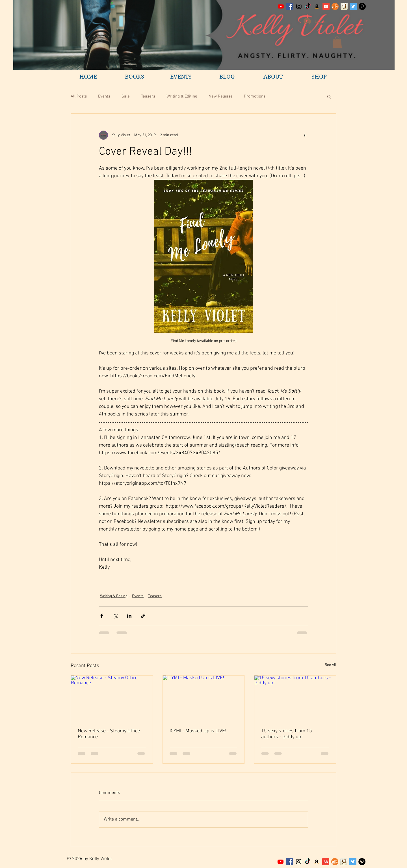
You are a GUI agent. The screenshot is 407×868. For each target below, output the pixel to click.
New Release (221, 96)
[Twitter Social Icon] (353, 6)
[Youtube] (281, 6)
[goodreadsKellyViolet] (344, 6)
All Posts (79, 96)
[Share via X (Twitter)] (115, 616)
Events (104, 96)
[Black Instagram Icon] (299, 6)
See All (331, 665)
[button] (337, 42)
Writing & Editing (182, 96)
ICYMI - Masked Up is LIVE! (198, 731)
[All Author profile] (335, 6)
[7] (335, 862)
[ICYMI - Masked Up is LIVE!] (204, 698)
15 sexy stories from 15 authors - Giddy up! (287, 734)
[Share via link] (143, 616)
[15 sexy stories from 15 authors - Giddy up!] (295, 698)
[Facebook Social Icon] (290, 6)
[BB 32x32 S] (326, 6)
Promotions (255, 96)
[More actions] (305, 135)
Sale (126, 96)
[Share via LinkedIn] (129, 616)
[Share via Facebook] (102, 616)
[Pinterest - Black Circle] (362, 6)
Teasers (148, 96)
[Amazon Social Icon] (317, 6)
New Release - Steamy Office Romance (109, 734)
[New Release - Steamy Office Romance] (112, 698)
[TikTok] (308, 6)
